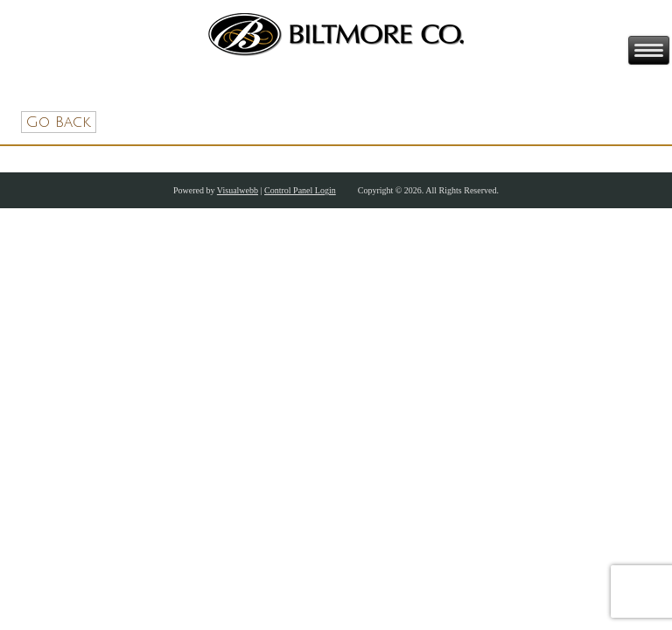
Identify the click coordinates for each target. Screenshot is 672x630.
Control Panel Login (300, 190)
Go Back (59, 122)
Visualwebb (238, 190)
